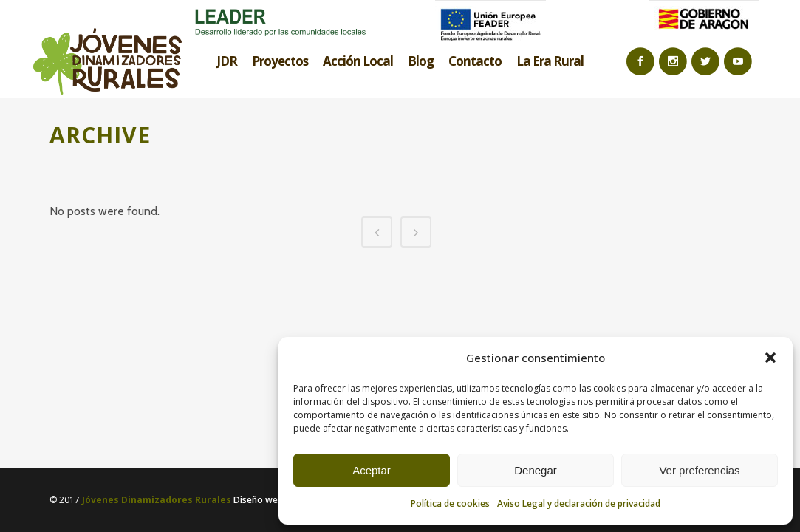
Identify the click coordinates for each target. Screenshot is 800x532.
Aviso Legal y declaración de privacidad (579, 504)
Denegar (536, 470)
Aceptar (372, 470)
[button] (770, 358)
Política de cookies (450, 504)
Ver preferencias (699, 470)
